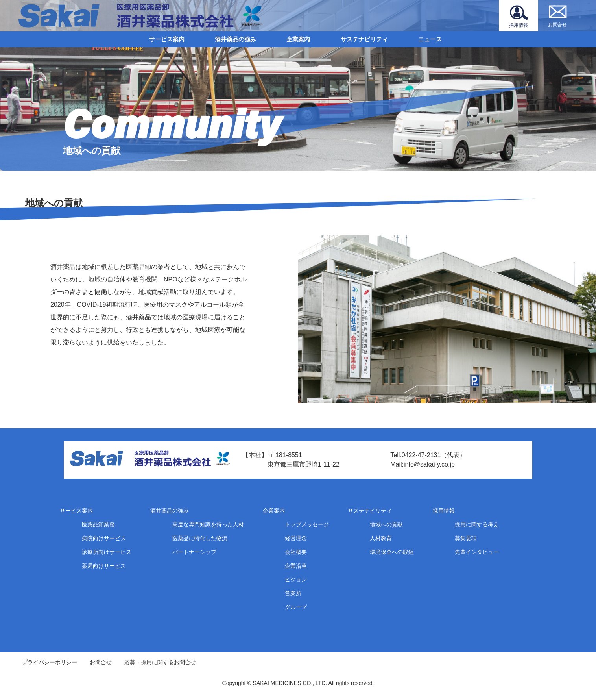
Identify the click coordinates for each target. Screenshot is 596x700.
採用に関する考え (477, 524)
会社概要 (296, 552)
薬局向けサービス (104, 566)
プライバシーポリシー (50, 662)
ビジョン (296, 580)
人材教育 (381, 538)
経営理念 (296, 538)
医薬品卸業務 (98, 524)
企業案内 (298, 39)
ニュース (430, 39)
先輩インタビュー (477, 552)
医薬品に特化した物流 (200, 538)
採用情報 (444, 511)
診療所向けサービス (107, 552)
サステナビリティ (364, 39)
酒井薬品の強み (235, 39)
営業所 (293, 593)
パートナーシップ (194, 552)
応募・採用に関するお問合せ (160, 662)
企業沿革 (296, 566)
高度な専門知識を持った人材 (208, 524)
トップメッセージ (307, 524)
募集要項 (466, 538)
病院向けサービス (104, 538)
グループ (296, 607)
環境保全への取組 (392, 552)
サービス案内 (167, 39)
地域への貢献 (386, 524)
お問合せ (101, 662)
